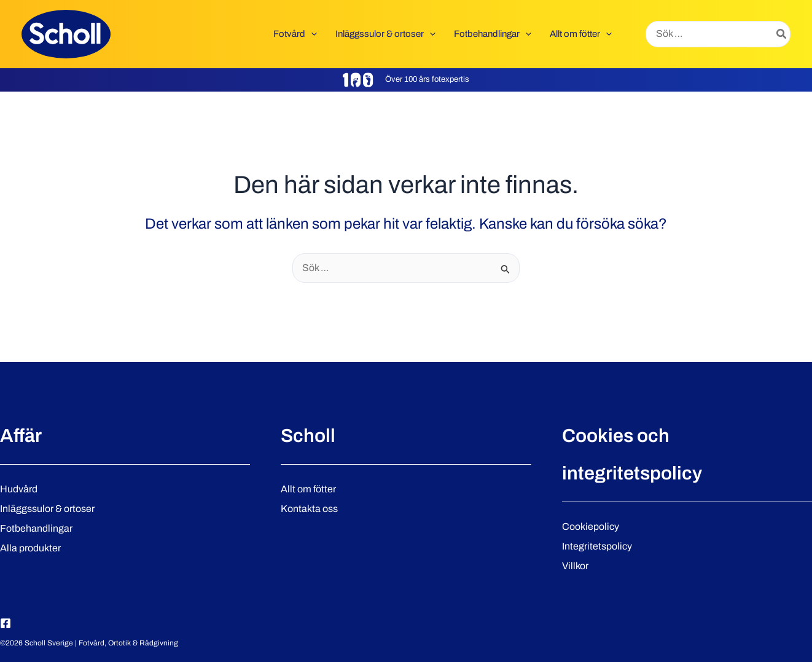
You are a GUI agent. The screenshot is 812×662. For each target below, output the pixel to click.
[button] (311, 34)
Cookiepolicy (591, 526)
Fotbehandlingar (36, 528)
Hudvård (19, 489)
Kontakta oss (309, 509)
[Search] (782, 34)
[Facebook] (6, 623)
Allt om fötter (308, 489)
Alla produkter (30, 548)
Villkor (575, 566)
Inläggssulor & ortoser (47, 509)
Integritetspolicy (597, 546)
